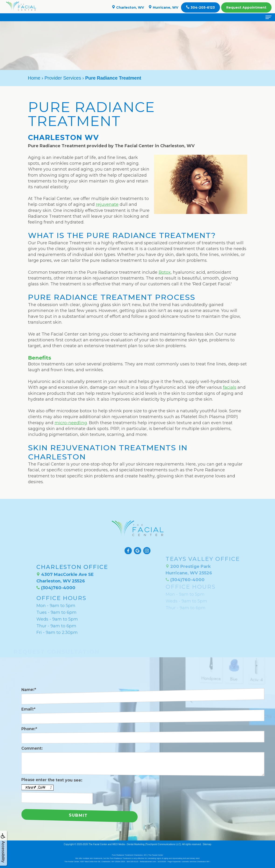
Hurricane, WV (163, 7)
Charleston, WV (128, 7)
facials (230, 387)
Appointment (246, 7)
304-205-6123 (200, 7)
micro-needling (71, 423)
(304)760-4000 (56, 573)
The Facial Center (98, 844)
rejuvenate (107, 204)
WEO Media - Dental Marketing (128, 844)
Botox (165, 272)
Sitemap (207, 844)
